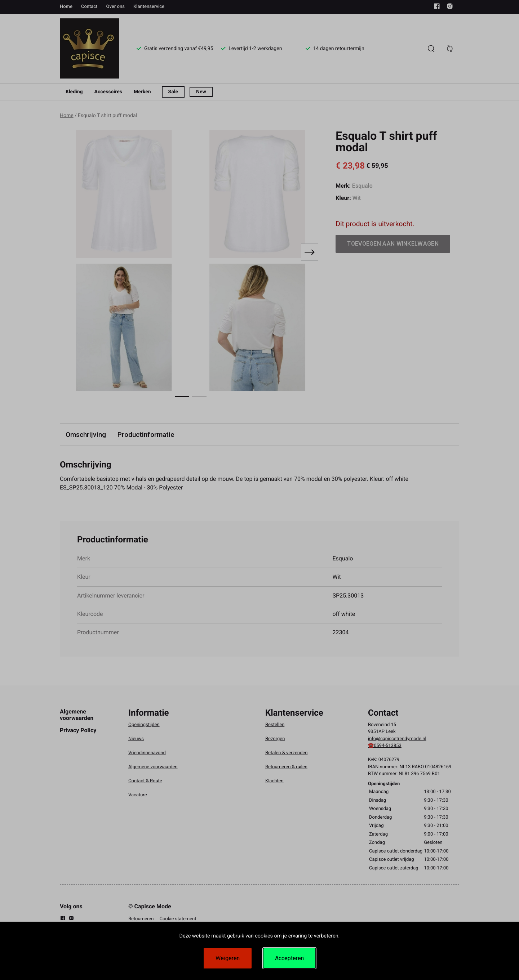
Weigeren (228, 958)
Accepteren (289, 958)
